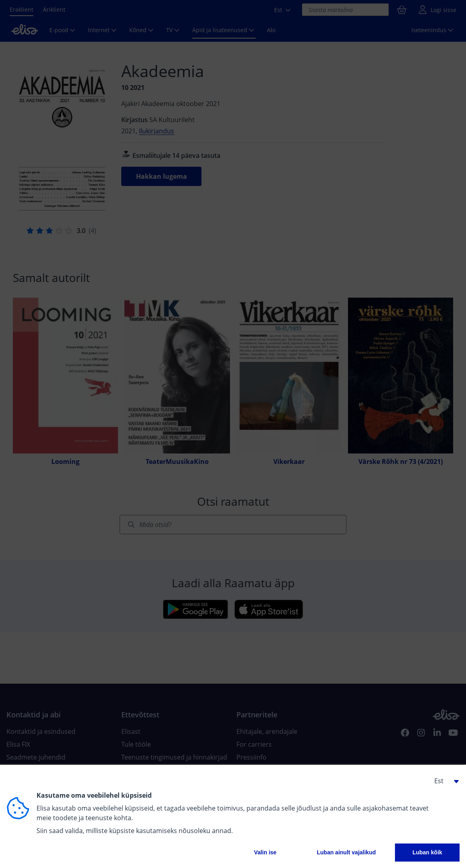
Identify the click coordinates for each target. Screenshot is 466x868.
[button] (444, 781)
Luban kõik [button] (427, 852)
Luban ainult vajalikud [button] (346, 852)
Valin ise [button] (265, 852)
